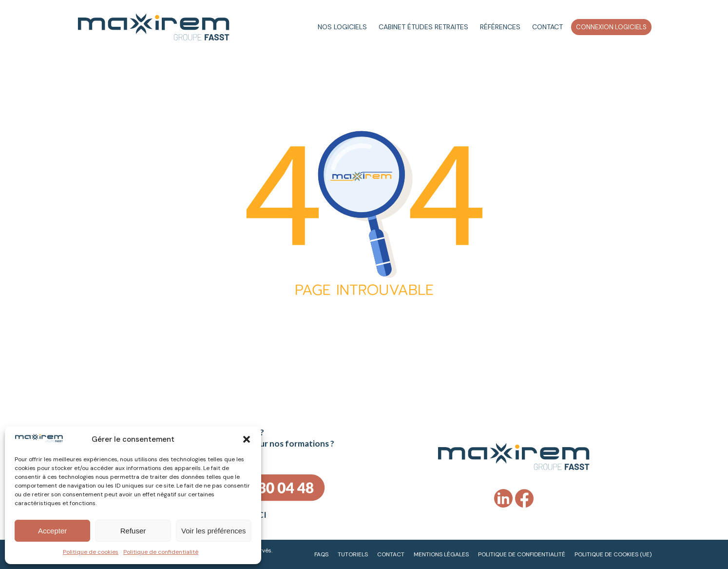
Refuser (133, 531)
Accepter (52, 531)
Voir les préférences (214, 531)
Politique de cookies (91, 552)
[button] (247, 439)
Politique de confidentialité (161, 552)
